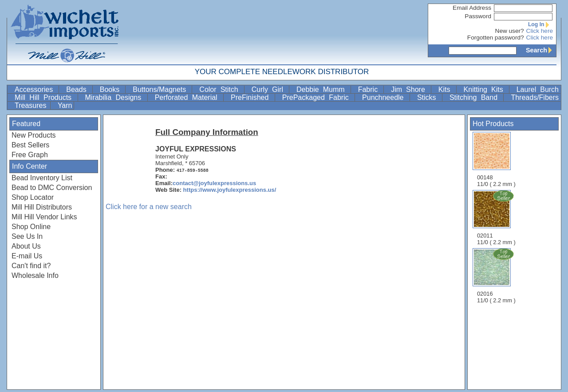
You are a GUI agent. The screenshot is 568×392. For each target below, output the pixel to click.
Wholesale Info (35, 275)
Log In (540, 24)
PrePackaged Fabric (318, 97)
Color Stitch (221, 89)
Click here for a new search (149, 207)
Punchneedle (385, 97)
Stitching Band (476, 97)
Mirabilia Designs (115, 97)
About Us (26, 246)
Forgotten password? (496, 38)
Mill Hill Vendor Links (44, 217)
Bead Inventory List (42, 178)
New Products (34, 135)
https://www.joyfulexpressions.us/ (230, 190)
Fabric (370, 89)
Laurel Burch (538, 89)
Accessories (36, 89)
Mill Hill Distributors (42, 207)
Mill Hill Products (45, 97)
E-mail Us (27, 256)
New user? (510, 31)
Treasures (32, 105)
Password (478, 16)
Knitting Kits (485, 89)
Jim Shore (410, 89)
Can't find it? (31, 266)
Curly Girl (269, 89)
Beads (78, 89)
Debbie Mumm (323, 89)
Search (541, 50)
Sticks (429, 97)
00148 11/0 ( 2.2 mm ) (496, 160)
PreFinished (252, 97)
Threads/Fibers (535, 97)
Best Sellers (30, 145)
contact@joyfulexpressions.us (214, 183)
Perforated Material (188, 97)
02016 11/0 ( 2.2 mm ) (497, 276)
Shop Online (31, 227)
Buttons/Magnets (161, 89)
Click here (540, 31)
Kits (446, 89)
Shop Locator (33, 197)
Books (112, 89)
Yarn (65, 105)
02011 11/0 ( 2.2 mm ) (497, 218)
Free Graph (30, 155)
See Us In (27, 236)
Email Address (472, 8)
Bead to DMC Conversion (52, 188)
